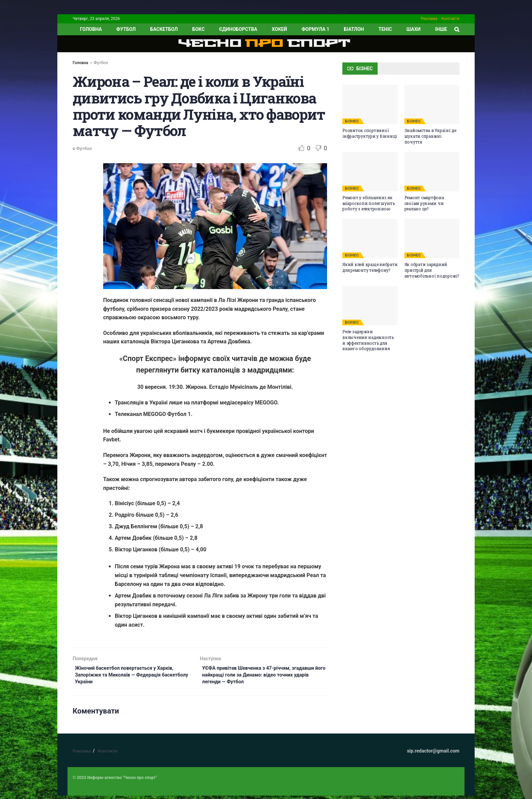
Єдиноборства (238, 29)
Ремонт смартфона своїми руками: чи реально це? (424, 203)
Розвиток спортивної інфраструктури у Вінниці (370, 133)
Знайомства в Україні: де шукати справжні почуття (430, 136)
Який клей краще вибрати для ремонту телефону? (370, 267)
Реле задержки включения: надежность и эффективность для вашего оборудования (368, 340)
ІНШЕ (441, 29)
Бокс (198, 29)
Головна (80, 63)
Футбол (126, 29)
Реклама (429, 19)
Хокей (279, 29)
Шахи (414, 29)
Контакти (450, 19)
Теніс (385, 29)
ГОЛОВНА (91, 29)
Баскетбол (164, 29)
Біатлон (354, 29)
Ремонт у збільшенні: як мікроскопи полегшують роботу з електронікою (369, 203)
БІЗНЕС (352, 121)
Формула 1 (316, 29)
